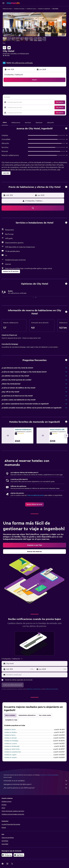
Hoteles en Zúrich (10, 730)
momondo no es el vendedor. (35, 781)
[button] (3, 3)
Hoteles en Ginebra (10, 732)
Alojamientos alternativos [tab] (27, 715)
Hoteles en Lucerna (11, 744)
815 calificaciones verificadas (22, 63)
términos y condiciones (34, 689)
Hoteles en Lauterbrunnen (13, 752)
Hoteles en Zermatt (10, 738)
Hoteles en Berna (10, 735)
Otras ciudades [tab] (10, 715)
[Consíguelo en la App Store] (19, 855)
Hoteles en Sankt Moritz (12, 749)
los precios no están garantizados (49, 775)
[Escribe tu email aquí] (36, 675)
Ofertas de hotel (7, 9)
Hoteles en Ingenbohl (44, 9)
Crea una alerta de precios (36, 495)
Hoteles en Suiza (31, 9)
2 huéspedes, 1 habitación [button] (14, 75)
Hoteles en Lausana (10, 758)
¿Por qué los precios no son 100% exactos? (35, 788)
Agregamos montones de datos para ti (35, 784)
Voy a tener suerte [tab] (45, 715)
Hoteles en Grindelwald (12, 746)
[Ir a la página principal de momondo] (13, 3)
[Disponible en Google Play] (7, 855)
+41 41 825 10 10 (8, 60)
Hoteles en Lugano (10, 755)
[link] (34, 504)
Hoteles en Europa (19, 9)
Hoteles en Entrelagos (11, 741)
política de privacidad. (52, 689)
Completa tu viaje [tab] (11, 720)
